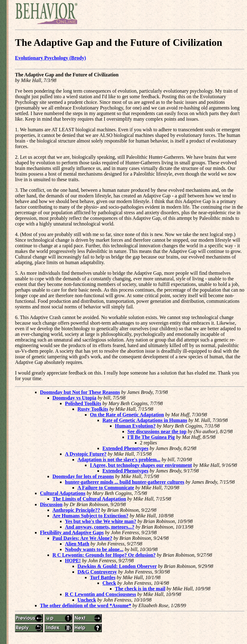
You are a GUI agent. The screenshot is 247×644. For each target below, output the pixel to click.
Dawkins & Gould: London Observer (117, 566)
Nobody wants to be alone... (94, 549)
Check (109, 583)
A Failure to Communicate (106, 488)
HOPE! (73, 561)
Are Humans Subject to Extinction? (90, 516)
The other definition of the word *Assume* (86, 605)
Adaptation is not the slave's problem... (119, 460)
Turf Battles (103, 577)
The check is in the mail (140, 589)
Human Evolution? (135, 426)
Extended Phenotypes (125, 448)
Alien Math (77, 544)
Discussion (51, 504)
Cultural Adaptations (63, 493)
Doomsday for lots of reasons (83, 476)
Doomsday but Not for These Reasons (80, 392)
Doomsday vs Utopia (74, 398)
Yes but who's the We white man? (101, 521)
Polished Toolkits (83, 403)
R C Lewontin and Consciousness (101, 594)
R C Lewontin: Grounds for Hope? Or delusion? (104, 555)
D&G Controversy (97, 572)
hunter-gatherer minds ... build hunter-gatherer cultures (125, 482)
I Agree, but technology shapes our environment (141, 465)
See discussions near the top (157, 431)
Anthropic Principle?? (76, 510)
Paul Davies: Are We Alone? (82, 538)
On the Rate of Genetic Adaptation (127, 415)
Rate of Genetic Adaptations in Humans (145, 420)
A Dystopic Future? (86, 454)
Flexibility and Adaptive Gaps (72, 533)
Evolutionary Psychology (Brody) (50, 58)
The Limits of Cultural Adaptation (89, 499)
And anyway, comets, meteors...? (100, 527)
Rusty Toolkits (93, 409)
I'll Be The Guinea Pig (151, 437)
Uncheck (87, 600)
